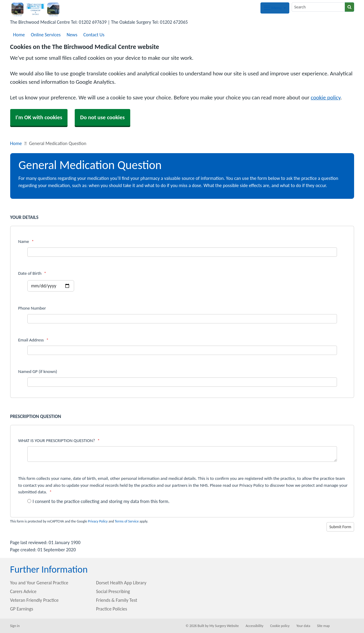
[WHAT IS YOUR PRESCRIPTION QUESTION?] (182, 454)
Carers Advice (23, 591)
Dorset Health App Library (121, 583)
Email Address (33, 340)
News (72, 35)
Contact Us (94, 35)
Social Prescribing (113, 591)
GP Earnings (22, 609)
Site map (323, 626)
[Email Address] (182, 350)
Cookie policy (280, 626)
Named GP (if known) (38, 371)
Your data (303, 626)
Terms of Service (127, 521)
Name (26, 241)
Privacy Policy (98, 521)
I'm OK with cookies (39, 117)
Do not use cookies (102, 117)
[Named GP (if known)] (182, 382)
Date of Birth (32, 273)
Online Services (46, 35)
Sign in (15, 626)
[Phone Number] (182, 319)
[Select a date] (51, 286)
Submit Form (340, 527)
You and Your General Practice (39, 583)
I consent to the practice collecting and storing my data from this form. (98, 501)
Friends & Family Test (117, 600)
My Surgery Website (224, 626)
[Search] (318, 7)
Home (19, 35)
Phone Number (32, 308)
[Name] (182, 252)
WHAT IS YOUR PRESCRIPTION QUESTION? (59, 441)
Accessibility (254, 626)
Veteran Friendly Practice (35, 600)
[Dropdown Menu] (275, 8)
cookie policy (326, 97)
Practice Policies (112, 609)
